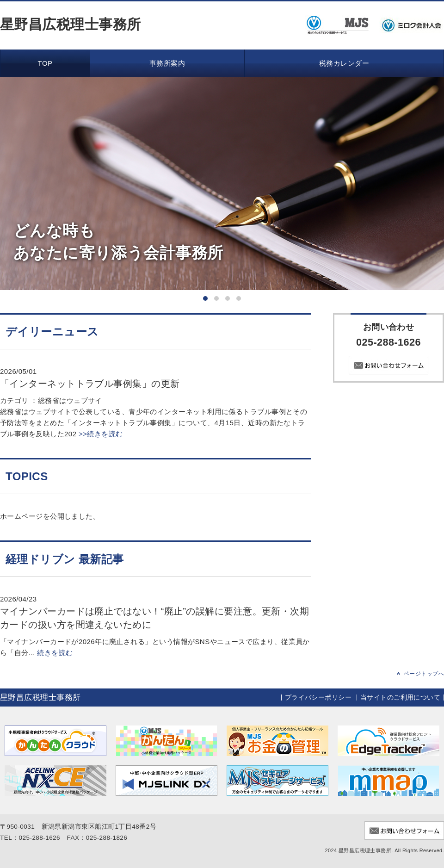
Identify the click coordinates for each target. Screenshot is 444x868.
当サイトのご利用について (400, 697)
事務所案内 (167, 63)
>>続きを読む (99, 434)
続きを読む (55, 653)
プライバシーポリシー (318, 697)
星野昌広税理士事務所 (71, 24)
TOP (45, 63)
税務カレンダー (344, 63)
